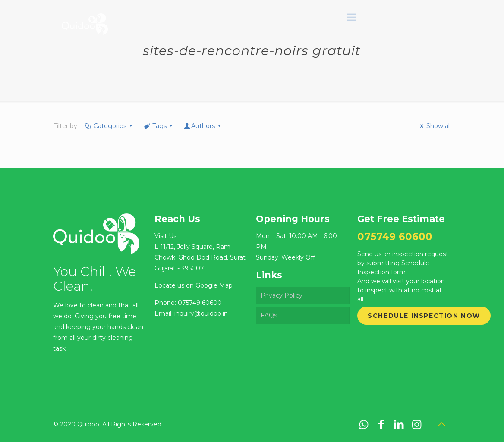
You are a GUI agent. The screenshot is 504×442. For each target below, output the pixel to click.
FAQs (269, 315)
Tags (159, 126)
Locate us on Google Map (194, 285)
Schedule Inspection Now (424, 316)
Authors (203, 126)
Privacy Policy (282, 295)
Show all (434, 126)
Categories (109, 126)
